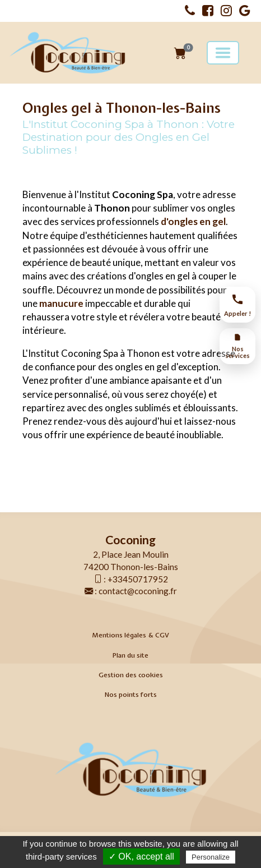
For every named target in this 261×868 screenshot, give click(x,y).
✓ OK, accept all (141, 856)
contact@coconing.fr (138, 591)
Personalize (211, 857)
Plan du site (130, 655)
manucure (62, 303)
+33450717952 (138, 579)
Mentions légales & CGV (130, 635)
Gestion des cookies (131, 675)
